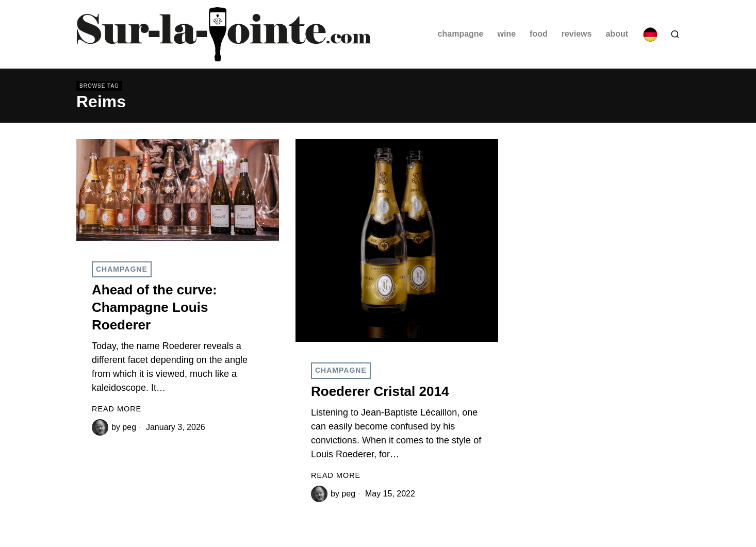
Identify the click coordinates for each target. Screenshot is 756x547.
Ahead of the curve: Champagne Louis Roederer (154, 307)
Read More (117, 409)
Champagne (122, 269)
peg (129, 427)
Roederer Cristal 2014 (380, 391)
